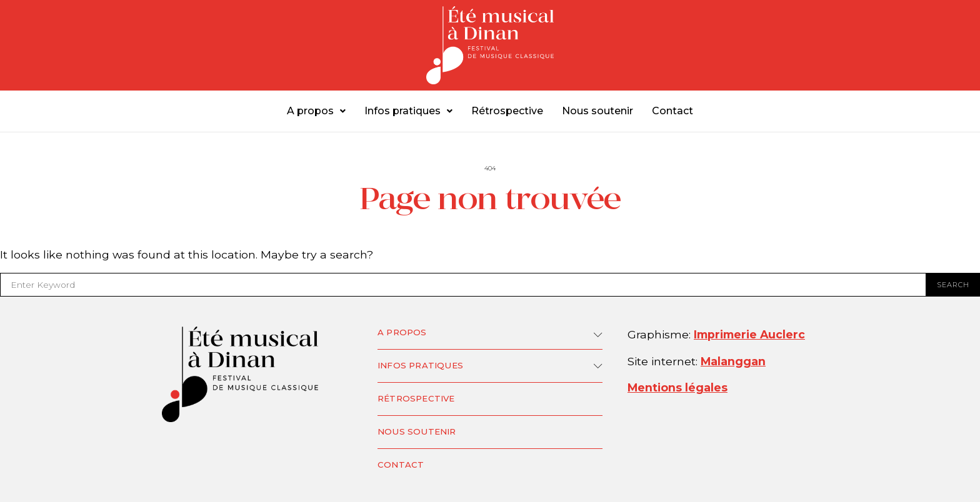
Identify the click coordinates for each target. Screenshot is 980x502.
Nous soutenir (597, 111)
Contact (672, 111)
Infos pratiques (408, 111)
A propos (316, 111)
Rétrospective (507, 111)
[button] (316, 111)
